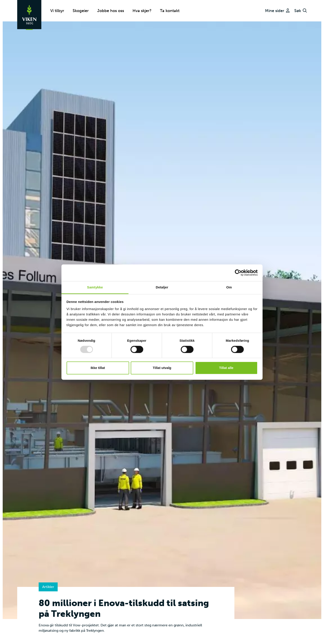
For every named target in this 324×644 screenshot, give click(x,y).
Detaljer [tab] (162, 287)
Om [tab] (229, 287)
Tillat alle (226, 368)
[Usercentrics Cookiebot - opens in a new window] (238, 273)
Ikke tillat (98, 368)
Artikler (48, 587)
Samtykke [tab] (95, 287)
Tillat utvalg (162, 368)
